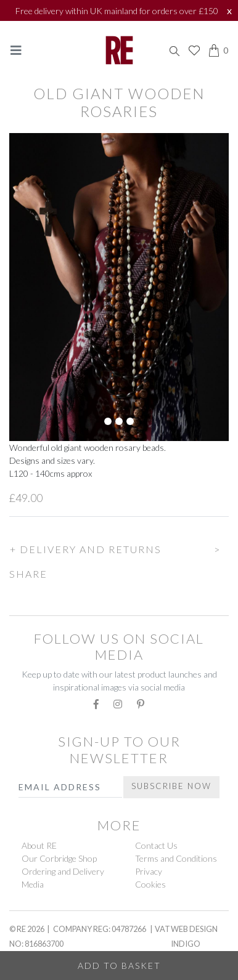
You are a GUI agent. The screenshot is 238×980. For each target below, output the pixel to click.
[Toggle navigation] (16, 50)
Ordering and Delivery (63, 871)
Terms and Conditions (176, 858)
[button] (119, 548)
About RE (39, 845)
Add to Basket (119, 966)
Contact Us (156, 845)
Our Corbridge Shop (59, 858)
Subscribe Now (171, 786)
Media (33, 884)
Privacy (149, 871)
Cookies (150, 884)
